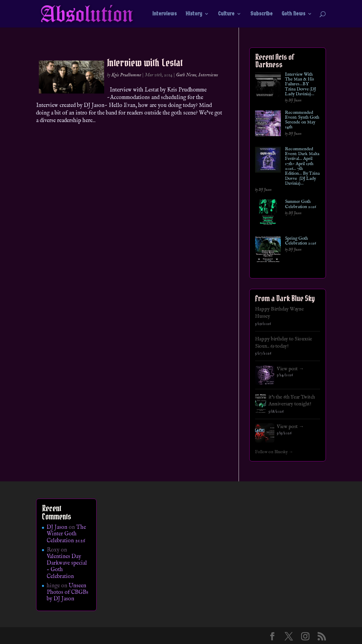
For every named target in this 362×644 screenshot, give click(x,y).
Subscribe (261, 14)
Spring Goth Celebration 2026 (300, 241)
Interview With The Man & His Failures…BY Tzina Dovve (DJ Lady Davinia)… (300, 84)
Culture (226, 14)
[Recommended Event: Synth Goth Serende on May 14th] (268, 125)
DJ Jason (57, 527)
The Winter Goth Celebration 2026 (66, 534)
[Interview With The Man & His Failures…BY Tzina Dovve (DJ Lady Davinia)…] (268, 86)
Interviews (164, 14)
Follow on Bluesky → (274, 452)
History (194, 14)
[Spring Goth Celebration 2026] (268, 250)
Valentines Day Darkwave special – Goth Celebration (67, 567)
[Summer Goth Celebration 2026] (268, 214)
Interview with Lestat (145, 63)
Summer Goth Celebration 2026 (300, 204)
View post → (290, 369)
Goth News (293, 14)
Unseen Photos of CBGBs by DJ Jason (68, 592)
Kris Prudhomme (126, 75)
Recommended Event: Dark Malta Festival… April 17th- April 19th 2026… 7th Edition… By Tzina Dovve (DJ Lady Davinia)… (302, 166)
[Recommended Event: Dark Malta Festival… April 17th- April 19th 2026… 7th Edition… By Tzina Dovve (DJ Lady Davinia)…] (268, 161)
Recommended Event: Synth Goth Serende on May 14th (302, 120)
